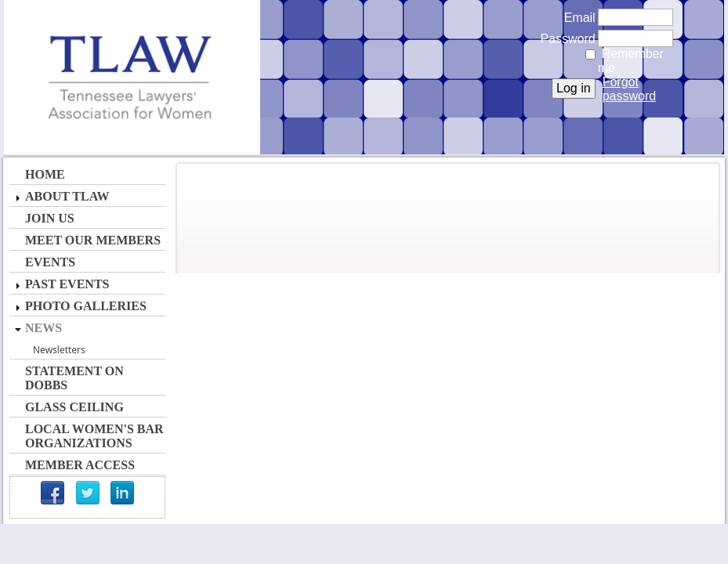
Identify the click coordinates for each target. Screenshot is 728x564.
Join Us (50, 218)
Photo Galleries (86, 306)
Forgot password (629, 89)
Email (576, 18)
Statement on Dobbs (74, 378)
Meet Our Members (93, 240)
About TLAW (67, 196)
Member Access (80, 465)
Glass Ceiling (74, 407)
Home (45, 174)
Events (50, 262)
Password (564, 39)
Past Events (67, 284)
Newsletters (59, 350)
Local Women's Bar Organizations (94, 436)
